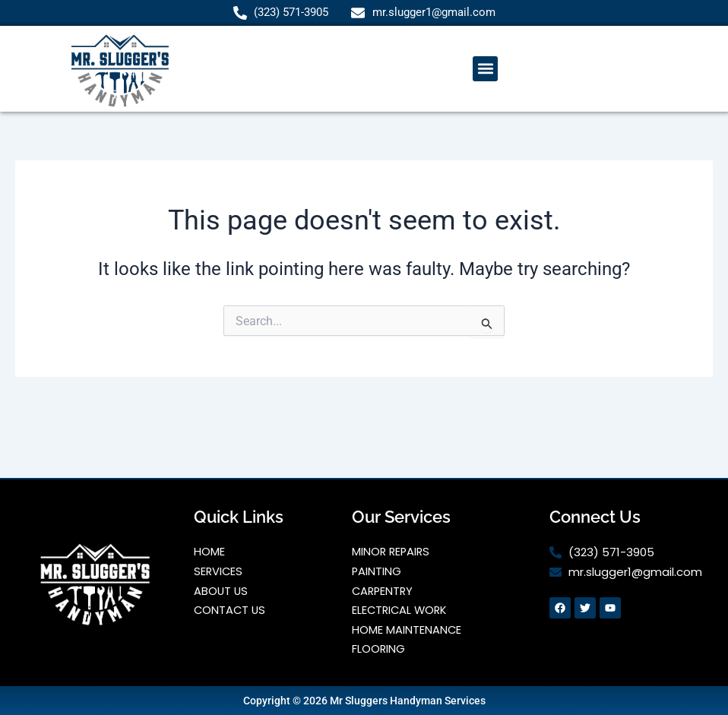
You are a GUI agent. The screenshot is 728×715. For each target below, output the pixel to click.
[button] (485, 70)
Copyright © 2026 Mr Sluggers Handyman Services (364, 701)
